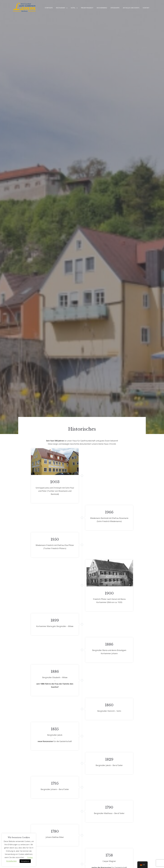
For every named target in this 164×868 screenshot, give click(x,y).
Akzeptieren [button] (25, 861)
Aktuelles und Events (131, 8)
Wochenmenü (102, 8)
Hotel (73, 8)
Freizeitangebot (87, 8)
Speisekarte (115, 8)
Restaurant (61, 8)
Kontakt (146, 8)
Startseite (49, 8)
